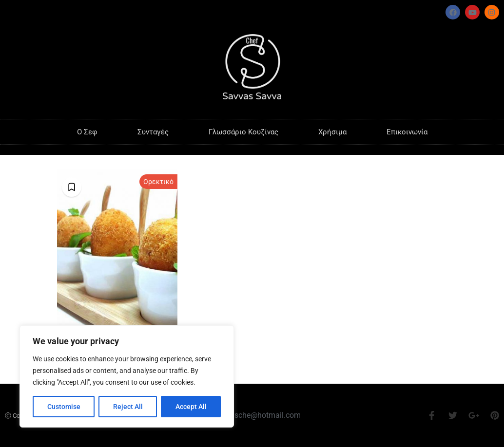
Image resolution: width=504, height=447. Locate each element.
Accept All (191, 407)
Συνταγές (153, 132)
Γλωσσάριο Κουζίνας (243, 132)
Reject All (128, 407)
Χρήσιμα (332, 132)
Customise (64, 407)
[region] (127, 376)
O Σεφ (87, 132)
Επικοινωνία (407, 132)
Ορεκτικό (158, 182)
